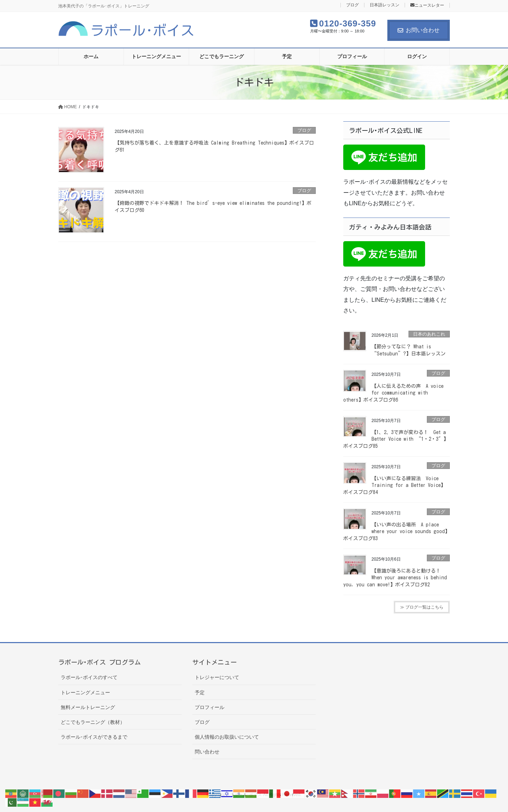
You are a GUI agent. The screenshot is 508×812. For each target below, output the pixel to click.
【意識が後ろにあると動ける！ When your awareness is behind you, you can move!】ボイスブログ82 (395, 578)
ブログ (352, 5)
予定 (200, 692)
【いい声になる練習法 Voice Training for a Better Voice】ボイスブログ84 (394, 485)
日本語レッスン (385, 5)
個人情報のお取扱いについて (227, 737)
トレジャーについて (217, 677)
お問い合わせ (419, 30)
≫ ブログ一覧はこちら (422, 607)
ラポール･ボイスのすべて (89, 677)
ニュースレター (427, 5)
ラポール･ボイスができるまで (94, 737)
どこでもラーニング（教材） (93, 722)
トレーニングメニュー (85, 692)
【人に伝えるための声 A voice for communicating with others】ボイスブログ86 (393, 393)
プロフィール (210, 707)
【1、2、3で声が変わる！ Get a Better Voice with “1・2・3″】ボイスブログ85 (396, 439)
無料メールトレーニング (88, 707)
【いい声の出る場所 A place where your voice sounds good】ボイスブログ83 (397, 532)
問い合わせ (207, 752)
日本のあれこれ (429, 334)
